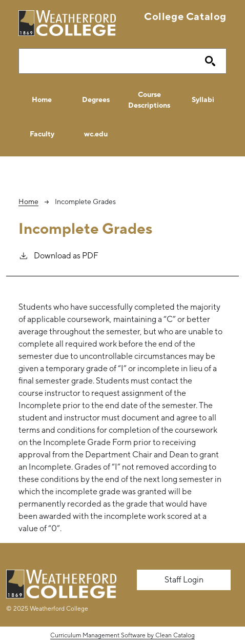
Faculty (42, 134)
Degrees (96, 99)
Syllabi (203, 99)
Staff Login (184, 580)
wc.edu (96, 134)
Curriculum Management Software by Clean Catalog (122, 635)
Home (42, 99)
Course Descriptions (149, 100)
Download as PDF (58, 255)
